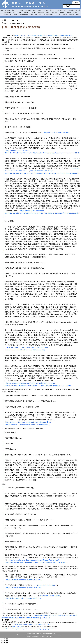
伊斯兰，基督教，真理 (29, 3)
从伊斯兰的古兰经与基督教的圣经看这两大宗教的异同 (30, 6)
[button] (76, 3)
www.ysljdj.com (42, 634)
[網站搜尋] (71, 6)
